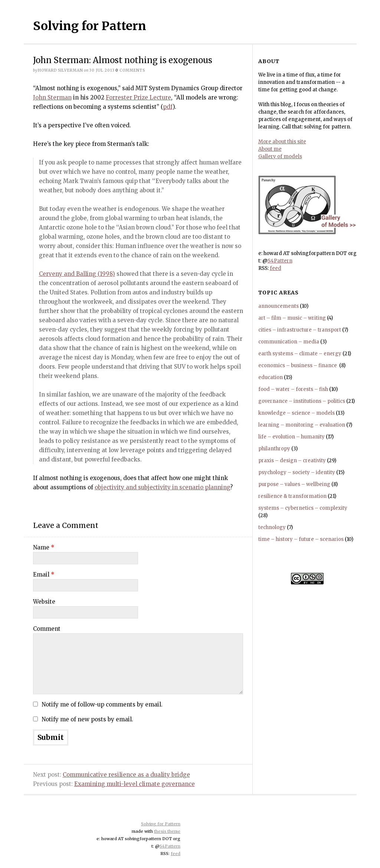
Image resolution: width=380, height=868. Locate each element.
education (271, 377)
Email (44, 575)
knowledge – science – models (297, 413)
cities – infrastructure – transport (300, 330)
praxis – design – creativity (292, 461)
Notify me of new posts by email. (87, 719)
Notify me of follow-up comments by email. (102, 704)
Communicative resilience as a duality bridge (126, 775)
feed (276, 268)
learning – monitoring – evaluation (302, 425)
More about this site (282, 142)
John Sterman (52, 97)
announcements (279, 306)
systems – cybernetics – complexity (303, 508)
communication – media (289, 342)
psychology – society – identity (297, 472)
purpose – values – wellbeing (294, 484)
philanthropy (274, 449)
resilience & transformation (292, 496)
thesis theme (167, 831)
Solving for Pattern (90, 26)
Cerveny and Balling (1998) (77, 274)
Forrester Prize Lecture (138, 97)
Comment (47, 629)
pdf (168, 107)
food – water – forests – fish (293, 389)
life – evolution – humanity (291, 437)
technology (272, 527)
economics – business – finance (298, 366)
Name (44, 547)
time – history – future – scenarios (301, 539)
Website (44, 602)
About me (270, 149)
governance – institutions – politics (302, 401)
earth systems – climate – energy (300, 354)
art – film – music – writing (292, 318)
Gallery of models (280, 156)
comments (130, 70)
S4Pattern (280, 261)
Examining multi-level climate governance (135, 784)
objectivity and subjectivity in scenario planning (162, 487)
